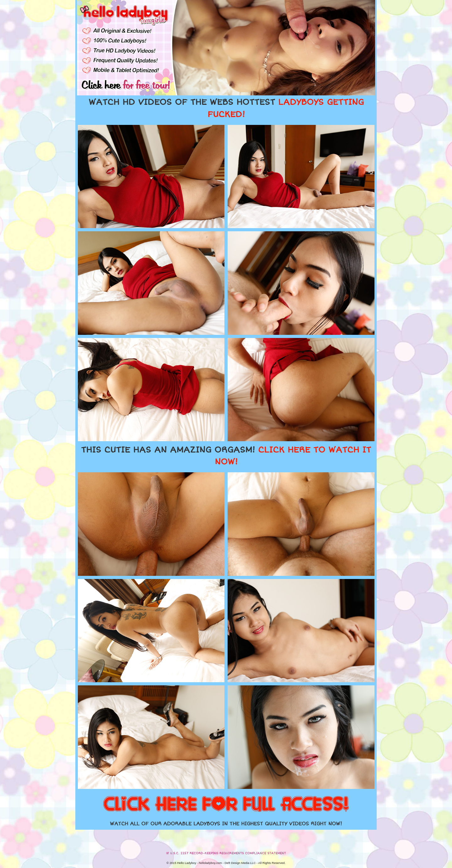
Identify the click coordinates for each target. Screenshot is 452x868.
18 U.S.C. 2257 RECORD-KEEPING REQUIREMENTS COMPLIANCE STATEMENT (226, 853)
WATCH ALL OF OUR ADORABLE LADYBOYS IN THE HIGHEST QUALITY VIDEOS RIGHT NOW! (226, 824)
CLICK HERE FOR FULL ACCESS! (226, 805)
